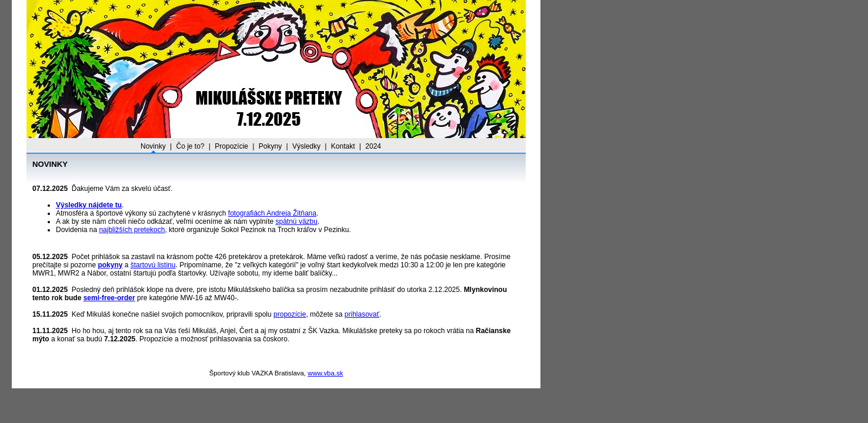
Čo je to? (190, 146)
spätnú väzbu (297, 221)
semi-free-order (109, 298)
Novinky (153, 146)
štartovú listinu (153, 265)
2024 (373, 146)
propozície (290, 314)
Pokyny (270, 146)
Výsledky (306, 146)
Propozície (231, 146)
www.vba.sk (325, 373)
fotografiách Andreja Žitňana (272, 213)
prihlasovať (362, 314)
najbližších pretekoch (132, 230)
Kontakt (343, 146)
